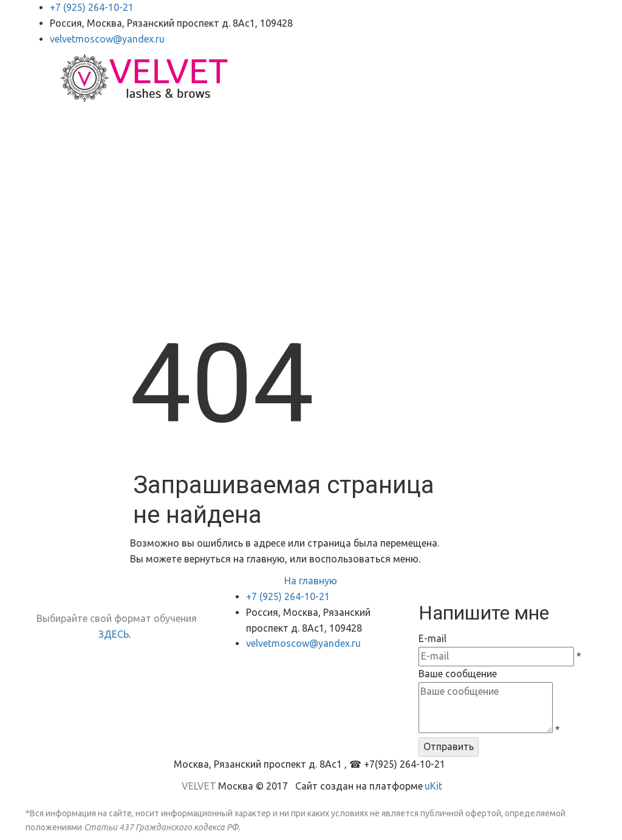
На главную (311, 581)
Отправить (449, 746)
